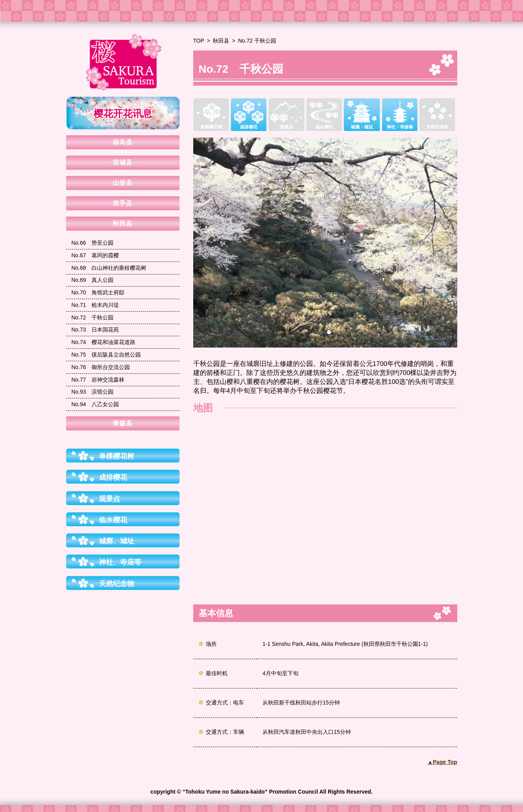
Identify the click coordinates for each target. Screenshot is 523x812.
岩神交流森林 (98, 380)
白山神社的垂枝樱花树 (109, 268)
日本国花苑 (95, 330)
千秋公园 (93, 317)
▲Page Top (442, 762)
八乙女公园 (95, 404)
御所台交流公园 (101, 367)
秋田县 (221, 41)
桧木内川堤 (95, 305)
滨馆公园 (93, 392)
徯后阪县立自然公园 (106, 355)
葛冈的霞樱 (95, 255)
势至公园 (93, 243)
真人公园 (93, 280)
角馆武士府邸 (98, 292)
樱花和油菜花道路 (103, 342)
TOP (199, 41)
